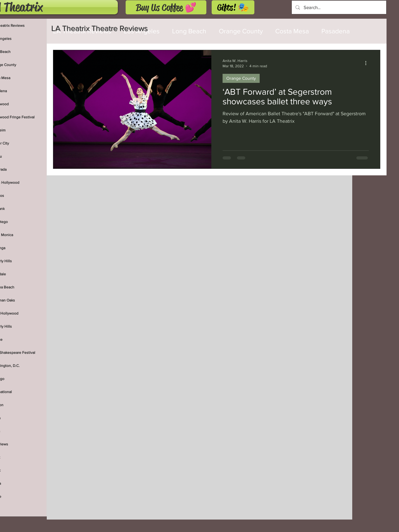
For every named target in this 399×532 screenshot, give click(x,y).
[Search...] (338, 7)
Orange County (241, 31)
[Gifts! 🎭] (233, 7)
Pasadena (336, 31)
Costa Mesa (292, 31)
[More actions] (368, 63)
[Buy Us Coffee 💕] (166, 7)
